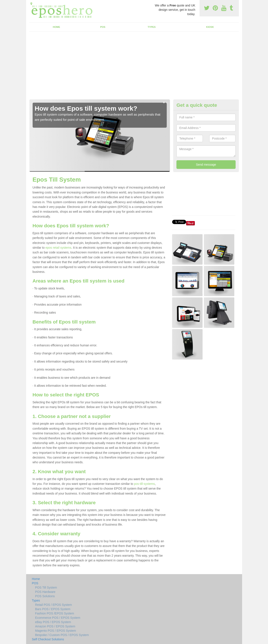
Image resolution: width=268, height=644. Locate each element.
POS (103, 27)
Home (57, 27)
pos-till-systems (144, 484)
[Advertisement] (134, 67)
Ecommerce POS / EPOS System (58, 618)
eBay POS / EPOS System (53, 622)
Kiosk (210, 27)
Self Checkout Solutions (48, 639)
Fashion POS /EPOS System (55, 613)
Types (152, 27)
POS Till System (46, 587)
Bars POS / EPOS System (53, 609)
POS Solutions (45, 596)
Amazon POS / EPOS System (55, 626)
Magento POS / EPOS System (56, 631)
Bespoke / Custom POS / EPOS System (62, 635)
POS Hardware (45, 592)
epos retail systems (58, 248)
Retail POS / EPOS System (54, 605)
